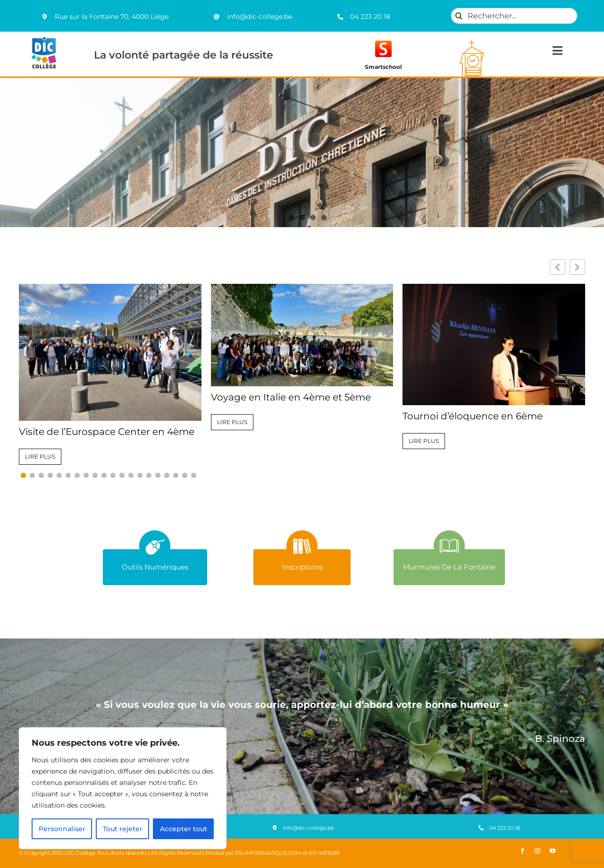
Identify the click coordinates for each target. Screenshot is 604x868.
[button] (577, 267)
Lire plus (40, 456)
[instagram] (537, 851)
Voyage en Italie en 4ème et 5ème (291, 397)
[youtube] (553, 851)
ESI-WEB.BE (324, 853)
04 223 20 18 (370, 17)
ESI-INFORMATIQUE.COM (268, 853)
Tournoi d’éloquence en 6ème (473, 416)
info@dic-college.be (260, 17)
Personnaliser (62, 829)
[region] (123, 788)
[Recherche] (459, 16)
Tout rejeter (123, 829)
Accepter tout (184, 829)
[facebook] (522, 851)
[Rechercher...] (514, 16)
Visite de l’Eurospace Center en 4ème (107, 432)
